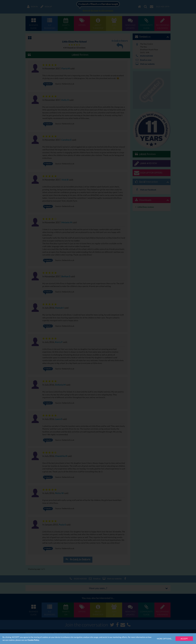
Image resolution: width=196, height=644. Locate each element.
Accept (184, 639)
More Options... (165, 639)
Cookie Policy (33, 640)
